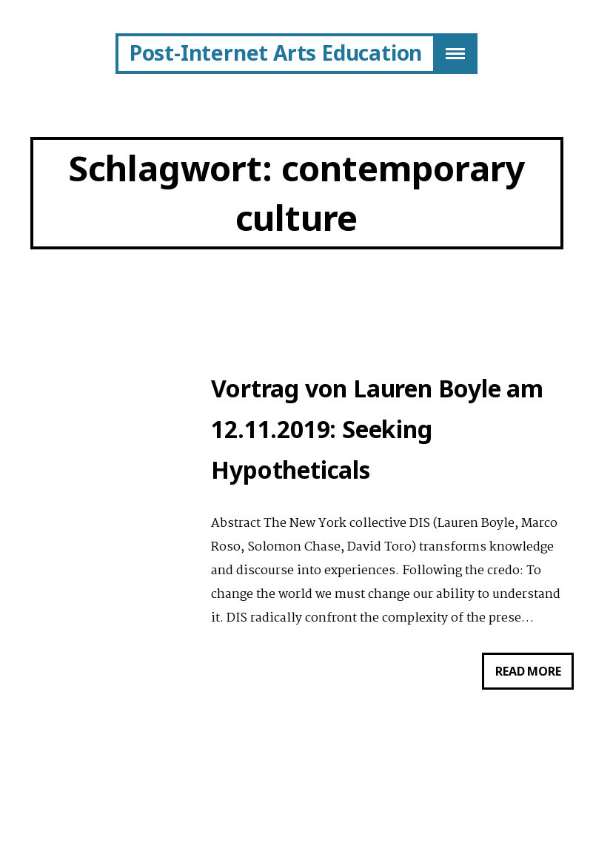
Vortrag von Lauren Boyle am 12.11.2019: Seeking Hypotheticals (377, 429)
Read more (535, 674)
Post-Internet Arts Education (276, 53)
